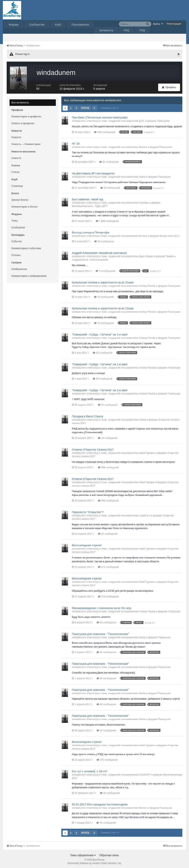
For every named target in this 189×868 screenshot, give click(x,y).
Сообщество (37, 25)
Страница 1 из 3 (110, 107)
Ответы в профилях (23, 123)
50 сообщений (103, 352)
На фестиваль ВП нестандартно (93, 173)
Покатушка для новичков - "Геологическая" (100, 633)
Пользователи (80, 25)
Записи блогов (20, 199)
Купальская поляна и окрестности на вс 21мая (103, 282)
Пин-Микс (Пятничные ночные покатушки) (100, 117)
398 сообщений (108, 467)
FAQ (127, 30)
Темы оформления (83, 854)
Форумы (14, 25)
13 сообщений (105, 270)
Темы (15, 220)
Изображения (19, 268)
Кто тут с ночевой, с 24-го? (90, 771)
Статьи (15, 171)
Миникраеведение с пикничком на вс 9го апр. (102, 607)
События (17, 241)
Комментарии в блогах (24, 206)
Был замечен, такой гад (88, 199)
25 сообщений (108, 533)
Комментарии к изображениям (29, 275)
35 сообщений (104, 296)
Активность (107, 30)
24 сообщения (104, 241)
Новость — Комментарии (26, 144)
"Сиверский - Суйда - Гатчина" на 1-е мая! (100, 334)
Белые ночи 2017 (170, 235)
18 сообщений (110, 187)
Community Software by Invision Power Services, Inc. (94, 862)
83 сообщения (106, 652)
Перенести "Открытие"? (88, 511)
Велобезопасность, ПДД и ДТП (90, 206)
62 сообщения (106, 622)
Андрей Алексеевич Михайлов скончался (99, 252)
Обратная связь (109, 854)
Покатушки (163, 120)
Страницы (17, 185)
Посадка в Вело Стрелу (88, 416)
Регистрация (174, 24)
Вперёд (85, 107)
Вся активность (20, 102)
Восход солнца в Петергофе (90, 232)
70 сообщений (106, 822)
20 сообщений (110, 792)
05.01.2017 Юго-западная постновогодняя (100, 804)
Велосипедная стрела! (87, 545)
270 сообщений (108, 566)
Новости (16, 137)
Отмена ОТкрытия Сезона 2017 (93, 449)
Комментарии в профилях (26, 116)
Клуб (58, 25)
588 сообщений (105, 132)
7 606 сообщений (107, 220)
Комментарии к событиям (26, 248)
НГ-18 (76, 143)
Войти (158, 24)
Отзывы (16, 255)
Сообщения (18, 227)
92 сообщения (109, 161)
